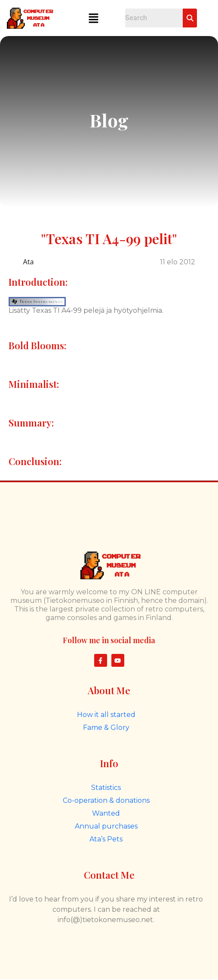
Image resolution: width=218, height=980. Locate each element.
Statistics (106, 788)
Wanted (106, 813)
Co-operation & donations (106, 800)
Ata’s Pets (106, 839)
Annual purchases (106, 826)
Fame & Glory (106, 727)
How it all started (106, 715)
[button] (93, 18)
